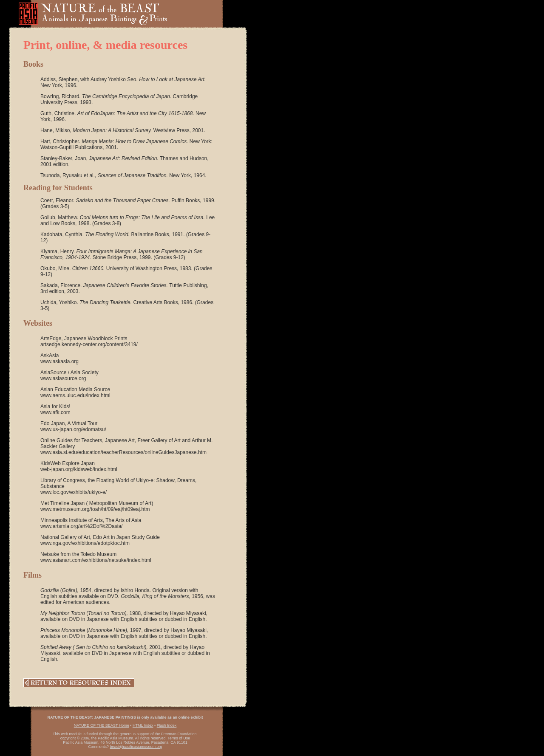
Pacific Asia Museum (115, 738)
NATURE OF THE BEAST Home (102, 725)
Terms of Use (179, 738)
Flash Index (167, 725)
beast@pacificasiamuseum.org (136, 747)
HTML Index (143, 725)
